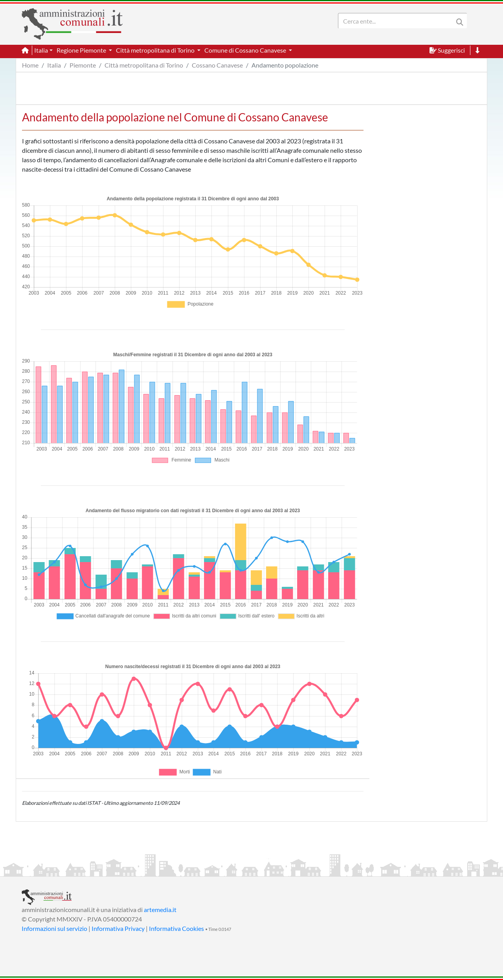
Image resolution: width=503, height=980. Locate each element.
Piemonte (83, 65)
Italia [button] (41, 50)
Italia (54, 65)
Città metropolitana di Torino (144, 65)
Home (30, 65)
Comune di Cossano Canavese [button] (246, 50)
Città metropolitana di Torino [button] (156, 50)
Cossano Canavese (217, 65)
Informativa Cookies (176, 928)
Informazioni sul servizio (54, 928)
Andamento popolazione (285, 65)
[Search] (397, 21)
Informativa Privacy (118, 928)
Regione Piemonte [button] (82, 50)
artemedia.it (160, 909)
